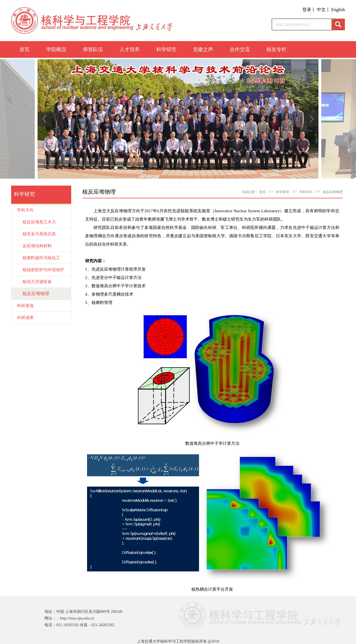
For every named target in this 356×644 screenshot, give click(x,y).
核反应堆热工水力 (39, 222)
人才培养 (130, 49)
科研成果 (25, 318)
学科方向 (25, 210)
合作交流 (240, 49)
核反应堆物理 (36, 294)
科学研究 (166, 49)
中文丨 (323, 10)
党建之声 (203, 49)
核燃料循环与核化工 (41, 258)
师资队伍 (93, 49)
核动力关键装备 (37, 282)
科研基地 (25, 306)
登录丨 (309, 10)
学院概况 (56, 49)
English (338, 10)
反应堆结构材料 (37, 246)
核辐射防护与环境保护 (43, 270)
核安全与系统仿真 (39, 234)
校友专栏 (276, 49)
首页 (24, 49)
